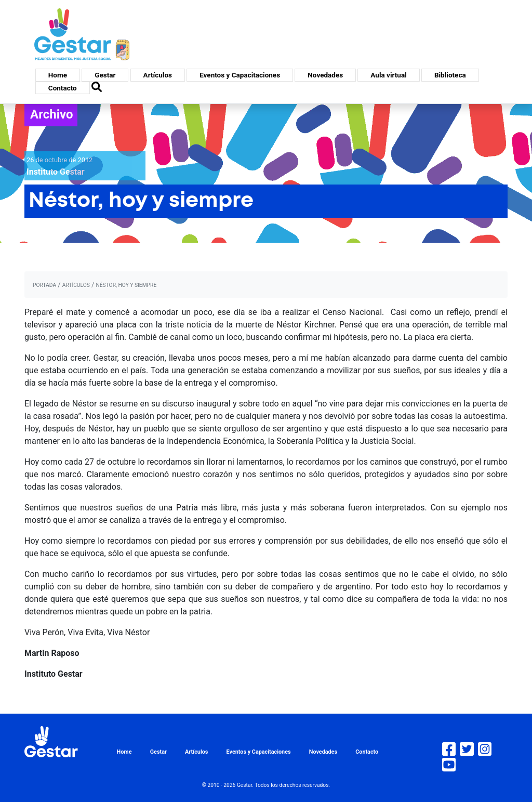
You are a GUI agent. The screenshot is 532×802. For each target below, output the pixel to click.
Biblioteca (450, 75)
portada (44, 285)
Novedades (325, 75)
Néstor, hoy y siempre (126, 285)
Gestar (105, 75)
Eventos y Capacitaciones (240, 75)
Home (58, 75)
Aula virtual (388, 75)
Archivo (52, 114)
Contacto (63, 88)
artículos (76, 285)
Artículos (158, 75)
